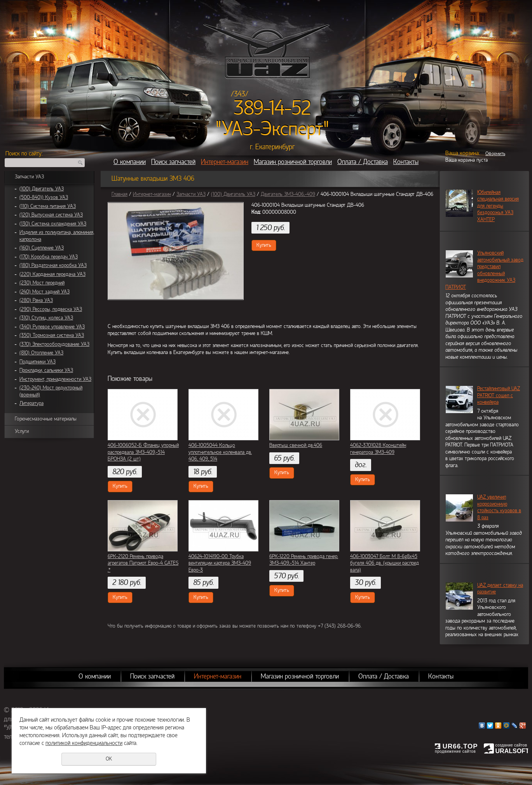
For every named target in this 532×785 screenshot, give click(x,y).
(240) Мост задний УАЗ (44, 292)
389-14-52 (272, 108)
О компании (130, 162)
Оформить (495, 154)
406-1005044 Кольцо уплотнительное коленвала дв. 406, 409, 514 (220, 452)
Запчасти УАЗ (29, 177)
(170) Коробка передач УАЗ (49, 257)
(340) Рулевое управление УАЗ (52, 327)
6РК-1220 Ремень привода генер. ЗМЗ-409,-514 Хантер (304, 560)
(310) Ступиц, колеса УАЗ (46, 318)
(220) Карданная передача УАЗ (52, 274)
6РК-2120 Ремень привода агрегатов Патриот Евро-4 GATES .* (143, 563)
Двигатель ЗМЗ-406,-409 (288, 194)
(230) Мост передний (42, 283)
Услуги (22, 431)
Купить (264, 245)
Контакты (406, 162)
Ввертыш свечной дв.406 (296, 445)
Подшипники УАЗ (38, 362)
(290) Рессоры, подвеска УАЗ (51, 309)
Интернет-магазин (225, 162)
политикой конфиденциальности (84, 743)
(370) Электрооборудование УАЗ (54, 344)
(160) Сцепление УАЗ (42, 248)
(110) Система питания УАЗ (48, 206)
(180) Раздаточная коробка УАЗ (53, 265)
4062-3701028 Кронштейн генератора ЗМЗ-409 (378, 449)
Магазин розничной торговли (293, 162)
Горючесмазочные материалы (46, 419)
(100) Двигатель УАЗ (42, 189)
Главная (119, 194)
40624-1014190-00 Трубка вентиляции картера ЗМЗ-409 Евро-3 (220, 563)
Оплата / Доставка (363, 162)
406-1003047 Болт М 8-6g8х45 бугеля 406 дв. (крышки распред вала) (385, 563)
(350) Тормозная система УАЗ (52, 335)
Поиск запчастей (173, 162)
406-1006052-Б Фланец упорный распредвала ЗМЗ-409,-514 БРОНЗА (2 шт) (143, 452)
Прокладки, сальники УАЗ (46, 370)
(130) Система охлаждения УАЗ (53, 224)
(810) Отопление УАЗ (41, 353)
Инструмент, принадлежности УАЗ (55, 379)
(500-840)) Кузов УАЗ (44, 197)
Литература (31, 403)
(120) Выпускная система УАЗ (51, 215)
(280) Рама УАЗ (36, 300)
